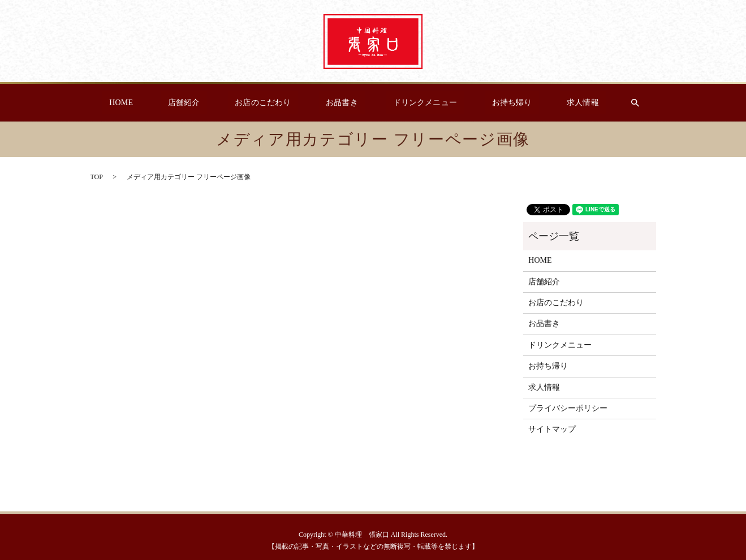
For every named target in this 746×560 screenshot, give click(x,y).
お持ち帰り (492, 103)
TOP (97, 177)
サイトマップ (552, 429)
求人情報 (552, 103)
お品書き (341, 103)
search (599, 103)
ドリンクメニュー (414, 103)
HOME (152, 103)
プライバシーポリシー (568, 408)
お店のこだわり (273, 103)
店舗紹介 (204, 103)
